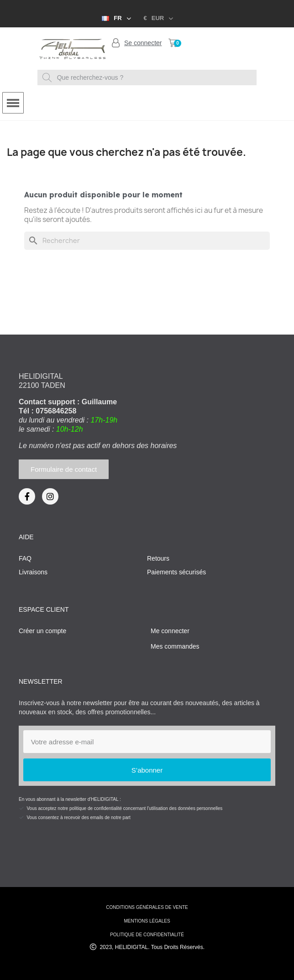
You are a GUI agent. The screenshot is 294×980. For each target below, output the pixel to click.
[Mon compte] (137, 43)
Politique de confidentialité (147, 935)
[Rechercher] (147, 241)
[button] (64, 469)
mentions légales (147, 921)
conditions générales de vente (147, 907)
